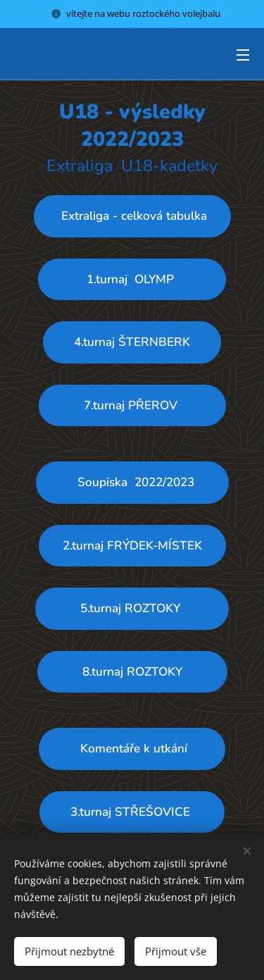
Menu (243, 55)
